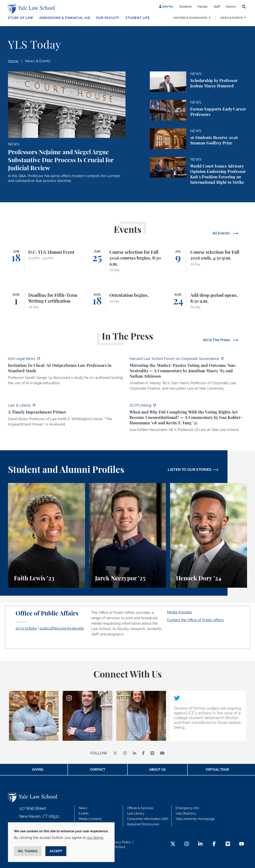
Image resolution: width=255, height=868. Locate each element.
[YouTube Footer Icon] (242, 844)
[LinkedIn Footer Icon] (200, 844)
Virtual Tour (217, 770)
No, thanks (28, 851)
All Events (222, 233)
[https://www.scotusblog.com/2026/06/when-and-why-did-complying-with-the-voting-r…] (188, 419)
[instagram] (125, 753)
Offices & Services (140, 808)
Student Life (138, 18)
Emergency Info (187, 808)
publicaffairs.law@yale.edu (62, 628)
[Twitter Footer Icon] (173, 844)
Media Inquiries (180, 612)
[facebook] (143, 753)
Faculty (203, 7)
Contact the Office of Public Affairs (195, 620)
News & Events (232, 18)
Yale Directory (186, 813)
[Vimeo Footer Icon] (228, 844)
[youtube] (162, 753)
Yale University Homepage (195, 819)
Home (13, 61)
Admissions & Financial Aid (65, 18)
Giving (38, 770)
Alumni (231, 7)
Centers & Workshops (190, 18)
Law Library (136, 813)
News (83, 808)
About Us (157, 770)
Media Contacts (90, 819)
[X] (115, 753)
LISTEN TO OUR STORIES (190, 470)
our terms (95, 838)
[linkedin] (134, 753)
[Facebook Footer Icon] (214, 844)
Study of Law (21, 18)
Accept (56, 851)
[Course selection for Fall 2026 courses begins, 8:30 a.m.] (128, 261)
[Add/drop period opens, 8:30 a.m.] (208, 301)
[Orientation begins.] (128, 301)
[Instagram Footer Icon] (187, 844)
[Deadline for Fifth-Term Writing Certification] (47, 301)
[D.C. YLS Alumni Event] (47, 261)
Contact (98, 770)
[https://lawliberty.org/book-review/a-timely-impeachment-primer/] (67, 416)
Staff (217, 7)
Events (84, 813)
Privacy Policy (121, 842)
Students (185, 7)
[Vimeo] (152, 753)
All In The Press (217, 340)
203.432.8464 (26, 628)
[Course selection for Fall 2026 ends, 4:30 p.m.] (208, 261)
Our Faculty (108, 18)
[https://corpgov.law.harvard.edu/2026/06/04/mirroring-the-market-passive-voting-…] (188, 375)
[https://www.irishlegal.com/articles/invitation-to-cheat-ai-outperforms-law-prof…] (67, 372)
